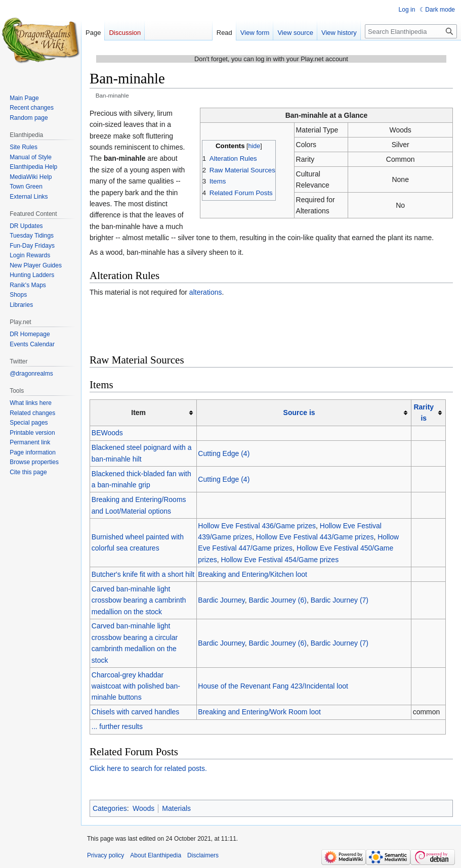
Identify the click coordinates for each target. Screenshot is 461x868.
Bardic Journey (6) (277, 600)
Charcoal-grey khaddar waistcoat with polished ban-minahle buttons (136, 686)
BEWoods (107, 433)
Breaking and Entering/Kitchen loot (253, 574)
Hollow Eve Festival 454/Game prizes (280, 560)
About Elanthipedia (156, 855)
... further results (117, 726)
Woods (143, 808)
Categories (110, 808)
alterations (206, 292)
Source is (299, 413)
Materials (176, 808)
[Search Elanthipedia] (411, 31)
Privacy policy (106, 855)
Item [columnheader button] (138, 413)
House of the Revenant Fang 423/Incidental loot (273, 686)
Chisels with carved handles (136, 712)
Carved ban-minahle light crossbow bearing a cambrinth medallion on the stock (139, 600)
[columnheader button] (304, 413)
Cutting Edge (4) (224, 453)
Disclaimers (203, 855)
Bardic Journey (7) (340, 600)
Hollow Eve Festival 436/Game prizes (257, 526)
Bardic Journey (221, 600)
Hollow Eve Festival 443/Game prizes (315, 537)
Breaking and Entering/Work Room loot (259, 712)
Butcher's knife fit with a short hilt (143, 574)
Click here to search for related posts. (148, 768)
